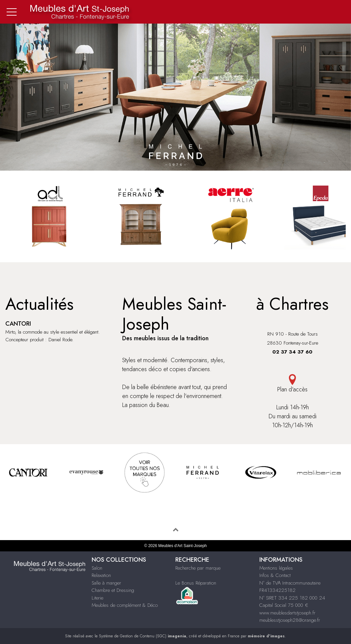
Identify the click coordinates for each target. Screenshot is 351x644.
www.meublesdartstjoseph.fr (287, 613)
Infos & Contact (275, 575)
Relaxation (101, 575)
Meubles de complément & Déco (125, 605)
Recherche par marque (198, 568)
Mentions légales (276, 568)
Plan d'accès (293, 384)
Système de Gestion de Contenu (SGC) (143, 636)
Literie (97, 598)
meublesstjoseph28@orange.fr (290, 620)
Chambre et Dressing (113, 590)
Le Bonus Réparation (196, 583)
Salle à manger (106, 583)
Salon (97, 568)
